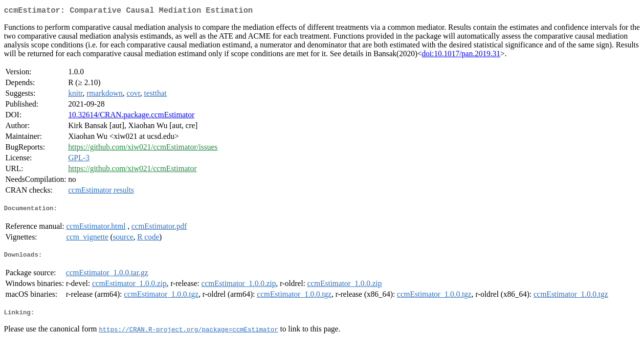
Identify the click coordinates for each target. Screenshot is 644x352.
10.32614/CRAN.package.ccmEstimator (131, 117)
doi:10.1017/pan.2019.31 (461, 55)
